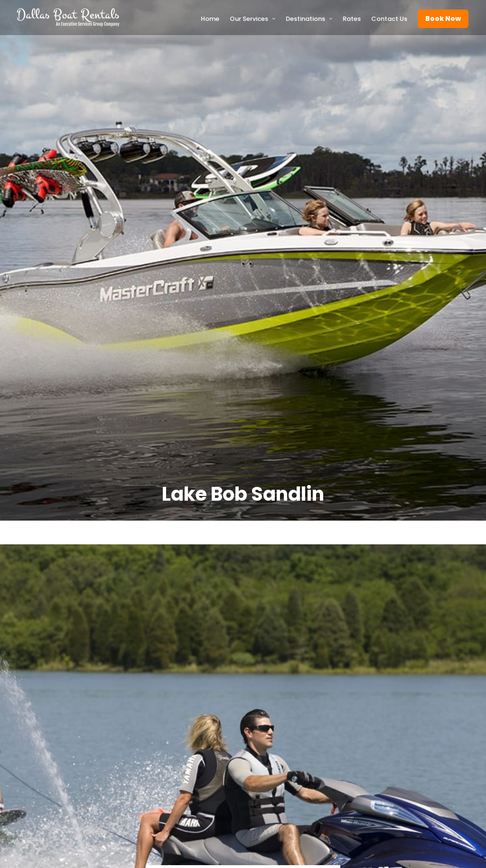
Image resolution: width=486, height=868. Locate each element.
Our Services (249, 19)
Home (210, 19)
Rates (352, 19)
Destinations (305, 19)
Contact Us (389, 19)
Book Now (443, 19)
